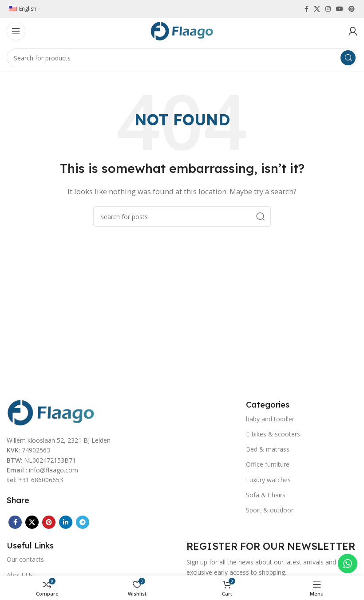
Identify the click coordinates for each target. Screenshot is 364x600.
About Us (20, 575)
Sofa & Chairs (266, 495)
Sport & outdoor (270, 510)
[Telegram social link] (83, 522)
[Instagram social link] (328, 9)
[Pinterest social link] (352, 9)
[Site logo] (182, 30)
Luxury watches (268, 480)
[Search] (182, 58)
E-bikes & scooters (273, 434)
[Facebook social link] (307, 9)
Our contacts (25, 559)
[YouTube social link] (340, 9)
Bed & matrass (268, 449)
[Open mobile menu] (16, 31)
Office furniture (268, 464)
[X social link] (317, 9)
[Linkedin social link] (66, 522)
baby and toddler (270, 419)
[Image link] (51, 412)
